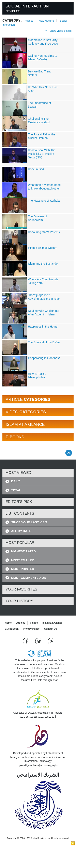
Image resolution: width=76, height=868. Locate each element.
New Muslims (47, 21)
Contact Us (51, 629)
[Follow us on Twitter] (38, 641)
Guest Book (12, 629)
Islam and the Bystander (43, 264)
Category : (12, 20)
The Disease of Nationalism (37, 218)
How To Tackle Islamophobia (37, 376)
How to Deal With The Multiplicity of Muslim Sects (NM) (42, 154)
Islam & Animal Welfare (43, 248)
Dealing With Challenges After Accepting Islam (43, 313)
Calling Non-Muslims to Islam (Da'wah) (43, 58)
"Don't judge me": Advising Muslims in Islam (44, 297)
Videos (29, 21)
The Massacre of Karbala (44, 201)
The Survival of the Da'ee (44, 342)
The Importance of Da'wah (40, 105)
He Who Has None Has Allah (43, 89)
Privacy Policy (31, 629)
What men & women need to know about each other (44, 187)
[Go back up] (69, 453)
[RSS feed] (50, 641)
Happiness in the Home (43, 327)
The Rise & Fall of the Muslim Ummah (42, 136)
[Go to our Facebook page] (26, 641)
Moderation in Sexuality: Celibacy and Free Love (43, 42)
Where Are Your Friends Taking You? (43, 281)
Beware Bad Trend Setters (40, 73)
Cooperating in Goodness (44, 358)
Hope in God (36, 169)
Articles (21, 623)
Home (8, 623)
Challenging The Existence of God (39, 120)
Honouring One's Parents (44, 232)
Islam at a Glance (52, 623)
